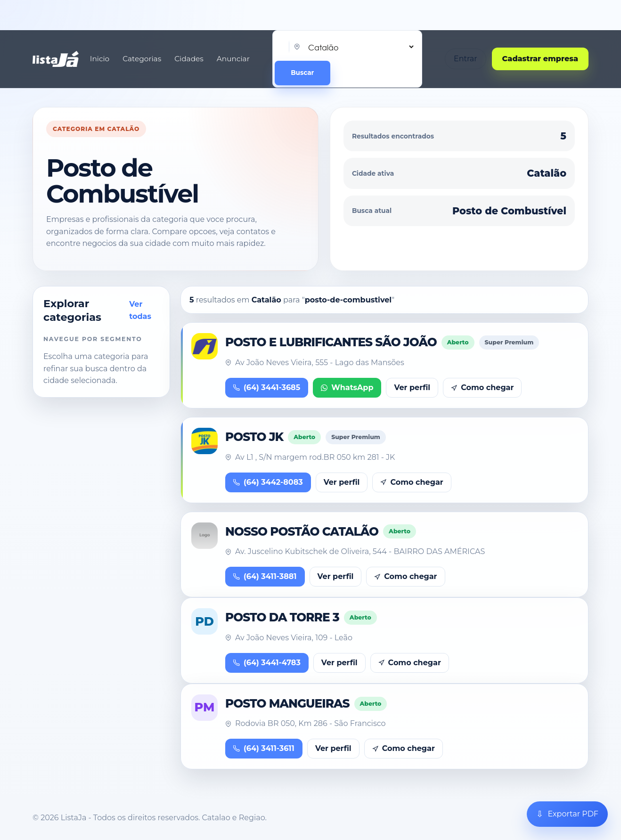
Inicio (100, 59)
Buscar (302, 73)
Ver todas (140, 310)
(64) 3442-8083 (268, 482)
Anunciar (233, 59)
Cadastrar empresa (540, 59)
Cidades (189, 59)
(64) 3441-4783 (267, 663)
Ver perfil (412, 387)
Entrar (466, 59)
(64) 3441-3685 (267, 387)
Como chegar (482, 387)
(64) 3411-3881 (265, 576)
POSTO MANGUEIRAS (287, 703)
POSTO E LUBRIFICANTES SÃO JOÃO (331, 342)
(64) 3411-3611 (264, 748)
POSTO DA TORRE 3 (282, 617)
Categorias (142, 59)
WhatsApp (347, 387)
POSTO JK (254, 437)
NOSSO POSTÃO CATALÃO (302, 531)
